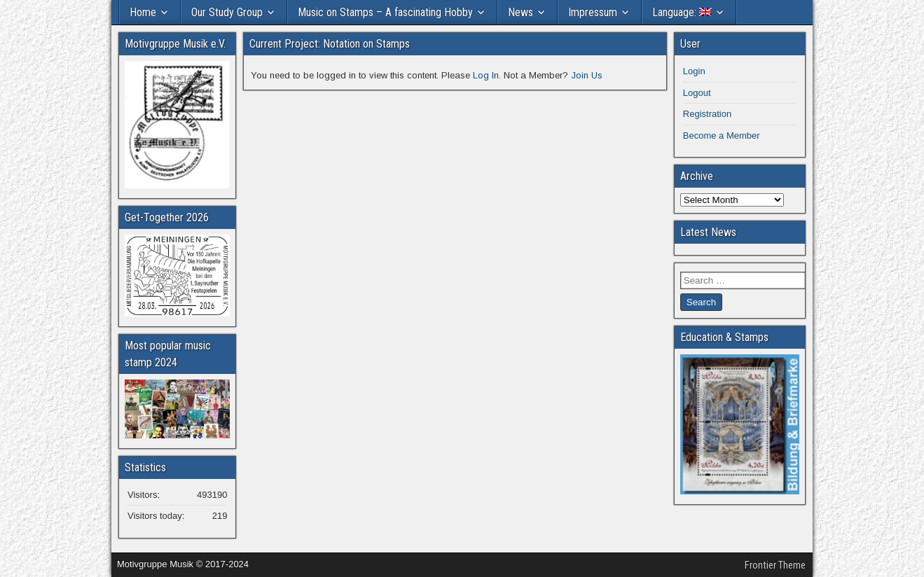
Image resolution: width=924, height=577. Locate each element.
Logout (697, 93)
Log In (486, 75)
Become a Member (722, 135)
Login (694, 71)
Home (143, 12)
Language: (682, 12)
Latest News (708, 232)
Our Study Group (227, 12)
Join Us (587, 75)
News (520, 12)
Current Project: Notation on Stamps (330, 44)
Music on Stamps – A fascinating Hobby (385, 12)
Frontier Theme (775, 565)
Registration (707, 114)
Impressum (593, 12)
